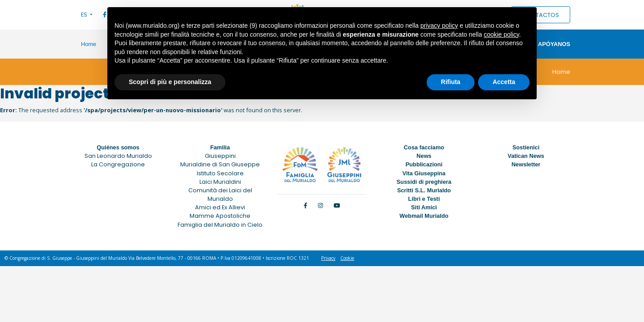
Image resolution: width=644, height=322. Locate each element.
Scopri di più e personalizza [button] (170, 82)
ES (85, 15)
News (424, 156)
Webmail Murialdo (424, 216)
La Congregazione (118, 164)
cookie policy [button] (502, 34)
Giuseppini (220, 156)
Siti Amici (424, 207)
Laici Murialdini (220, 182)
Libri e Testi (424, 199)
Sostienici (526, 147)
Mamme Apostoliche (220, 216)
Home (89, 44)
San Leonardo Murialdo (118, 156)
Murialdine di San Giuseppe (220, 164)
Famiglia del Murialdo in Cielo (220, 225)
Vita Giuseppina (424, 173)
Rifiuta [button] (451, 82)
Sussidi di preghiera (424, 182)
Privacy (328, 258)
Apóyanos (554, 44)
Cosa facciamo (424, 147)
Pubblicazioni (424, 164)
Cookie (347, 258)
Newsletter (526, 164)
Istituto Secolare (220, 173)
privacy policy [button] (439, 25)
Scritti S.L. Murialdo (424, 190)
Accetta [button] (504, 82)
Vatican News (526, 156)
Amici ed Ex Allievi (220, 207)
